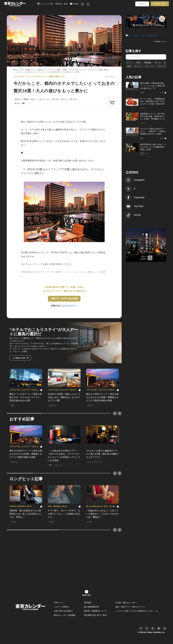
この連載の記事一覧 (20, 358)
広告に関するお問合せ (63, 611)
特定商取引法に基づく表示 (95, 615)
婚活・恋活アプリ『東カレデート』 (131, 607)
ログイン (142, 4)
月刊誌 (74, 4)
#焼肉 (129, 66)
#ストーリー (150, 66)
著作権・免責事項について (95, 611)
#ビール (158, 62)
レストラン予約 (45, 4)
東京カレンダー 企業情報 (65, 615)
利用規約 (88, 603)
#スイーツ (138, 66)
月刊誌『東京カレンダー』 (127, 603)
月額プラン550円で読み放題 (64, 299)
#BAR (138, 62)
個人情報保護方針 (92, 607)
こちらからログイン (69, 306)
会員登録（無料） (160, 4)
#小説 (166, 62)
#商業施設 (148, 62)
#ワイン (130, 62)
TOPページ (59, 603)
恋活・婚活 (62, 4)
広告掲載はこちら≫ (160, 41)
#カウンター (163, 66)
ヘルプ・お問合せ (61, 607)
